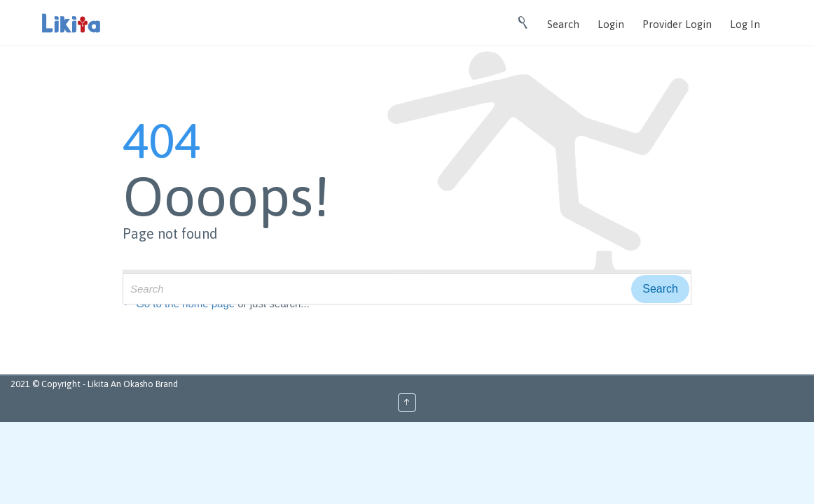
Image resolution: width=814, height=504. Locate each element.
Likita (99, 384)
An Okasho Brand (144, 384)
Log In (745, 24)
